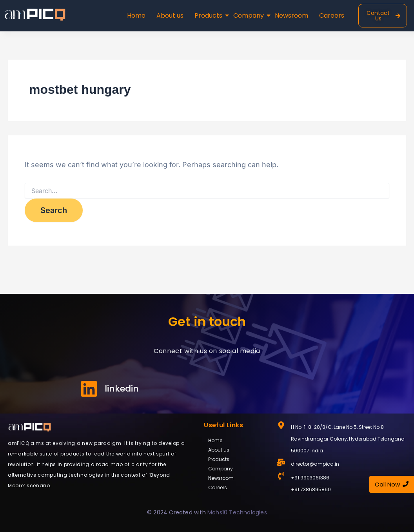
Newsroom (291, 15)
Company (249, 15)
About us (170, 15)
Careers (332, 15)
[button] (237, 459)
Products (209, 15)
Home (136, 15)
